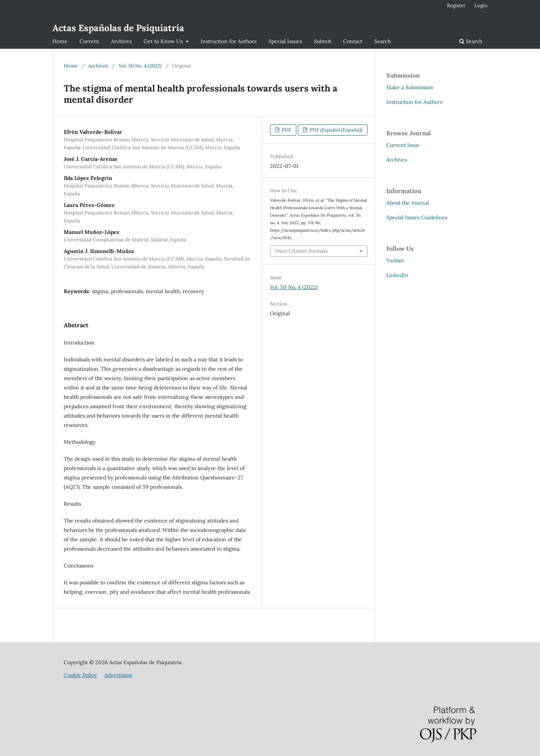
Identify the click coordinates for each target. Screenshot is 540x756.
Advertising (118, 675)
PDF (286, 130)
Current (89, 41)
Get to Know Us (164, 41)
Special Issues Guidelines (417, 217)
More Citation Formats (301, 251)
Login (481, 5)
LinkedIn (397, 275)
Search (382, 41)
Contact (353, 41)
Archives (121, 41)
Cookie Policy (80, 675)
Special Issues (285, 41)
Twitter (395, 260)
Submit (322, 41)
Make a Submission (410, 87)
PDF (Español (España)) (335, 130)
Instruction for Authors (229, 41)
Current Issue (403, 145)
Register (456, 5)
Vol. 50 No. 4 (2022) (140, 66)
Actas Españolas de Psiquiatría (118, 28)
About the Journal (408, 203)
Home (60, 41)
